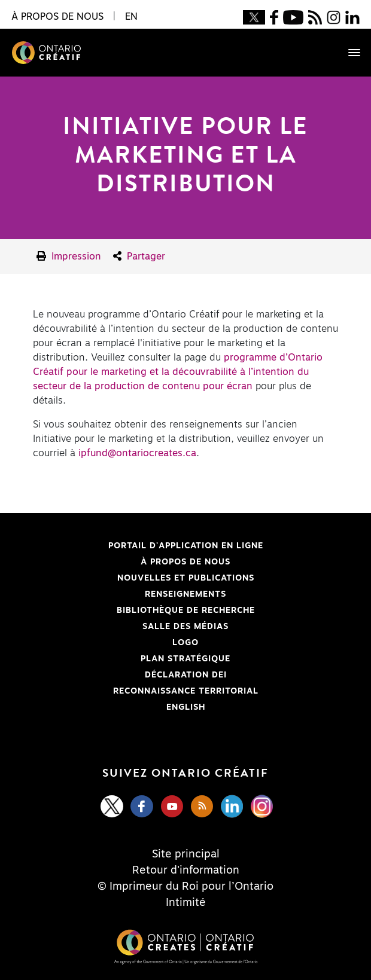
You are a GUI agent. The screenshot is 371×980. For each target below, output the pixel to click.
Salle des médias (185, 627)
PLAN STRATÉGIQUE (185, 659)
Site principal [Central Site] (186, 854)
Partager (139, 256)
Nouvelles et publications (186, 578)
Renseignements (185, 594)
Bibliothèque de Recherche (132, 610)
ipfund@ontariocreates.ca (137, 453)
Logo (185, 643)
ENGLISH (186, 707)
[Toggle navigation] (348, 53)
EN (131, 17)
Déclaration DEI (118, 675)
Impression (69, 256)
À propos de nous (185, 562)
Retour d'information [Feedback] (186, 871)
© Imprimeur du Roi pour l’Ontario (185, 887)
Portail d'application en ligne (136, 546)
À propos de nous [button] (57, 17)
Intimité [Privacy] (186, 903)
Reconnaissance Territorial (134, 691)
